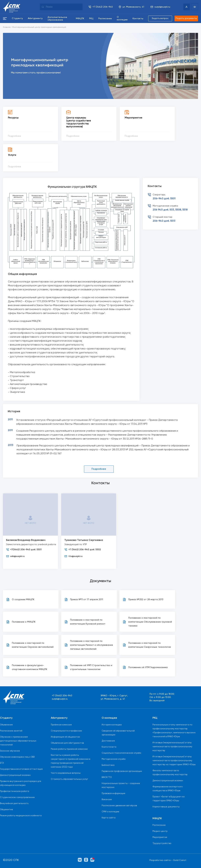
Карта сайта (109, 818)
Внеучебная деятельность (14, 804)
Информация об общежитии (65, 737)
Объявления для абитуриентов (67, 743)
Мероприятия (160, 838)
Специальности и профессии (66, 731)
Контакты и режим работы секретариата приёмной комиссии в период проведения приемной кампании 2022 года (70, 761)
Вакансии (107, 800)
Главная (7, 27)
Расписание (159, 825)
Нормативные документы (166, 807)
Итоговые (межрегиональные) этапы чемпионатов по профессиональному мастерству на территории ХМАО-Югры (174, 761)
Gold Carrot (180, 860)
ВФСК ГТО (107, 777)
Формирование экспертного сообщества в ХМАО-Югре (168, 789)
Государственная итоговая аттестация (21, 769)
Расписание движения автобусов (119, 806)
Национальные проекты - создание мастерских (121, 785)
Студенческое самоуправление (17, 797)
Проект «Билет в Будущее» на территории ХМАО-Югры (169, 799)
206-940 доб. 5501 (164, 199)
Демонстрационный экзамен (15, 775)
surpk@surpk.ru (60, 699)
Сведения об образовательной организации (118, 733)
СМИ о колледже (110, 812)
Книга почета (109, 747)
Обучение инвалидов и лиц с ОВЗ (17, 757)
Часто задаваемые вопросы (66, 773)
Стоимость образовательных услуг (69, 779)
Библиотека (108, 765)
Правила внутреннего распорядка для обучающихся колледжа (21, 783)
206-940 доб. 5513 (164, 221)
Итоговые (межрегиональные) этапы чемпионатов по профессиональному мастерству (172, 747)
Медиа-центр (160, 831)
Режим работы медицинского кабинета (21, 816)
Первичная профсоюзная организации (122, 771)
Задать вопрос (160, 19)
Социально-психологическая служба (121, 753)
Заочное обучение (10, 751)
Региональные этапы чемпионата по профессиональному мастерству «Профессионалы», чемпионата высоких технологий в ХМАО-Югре (174, 731)
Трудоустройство (162, 844)
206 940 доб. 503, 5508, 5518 (170, 210)
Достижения (108, 741)
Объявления (6, 725)
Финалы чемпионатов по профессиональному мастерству (170, 773)
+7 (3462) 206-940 (62, 696)
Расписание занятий (11, 731)
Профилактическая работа (15, 791)
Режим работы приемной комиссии (69, 749)
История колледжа (112, 725)
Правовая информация (113, 793)
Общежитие (6, 810)
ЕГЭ (2, 763)
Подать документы (186, 19)
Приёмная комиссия (61, 725)
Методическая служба (114, 759)
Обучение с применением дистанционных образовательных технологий (18, 741)
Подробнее (99, 469)
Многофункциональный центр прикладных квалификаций (39, 27)
